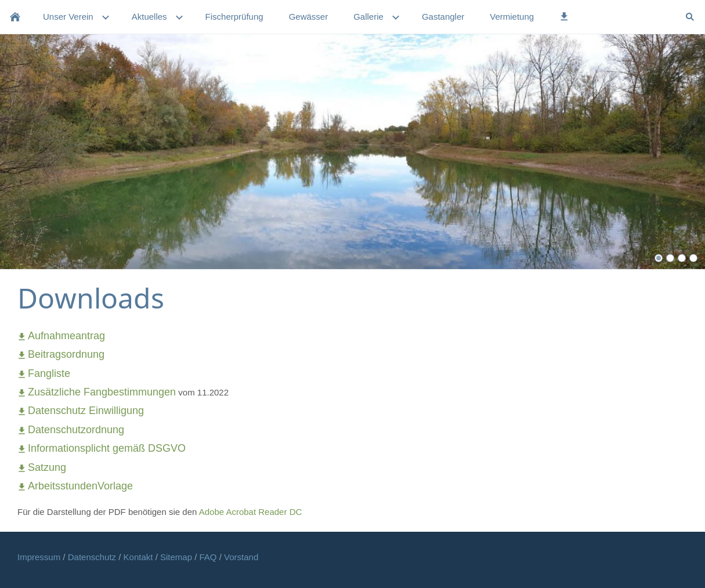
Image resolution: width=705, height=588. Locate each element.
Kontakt (140, 557)
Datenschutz (93, 557)
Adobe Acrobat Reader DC (251, 512)
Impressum (40, 557)
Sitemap (177, 557)
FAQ (208, 557)
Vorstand (241, 557)
